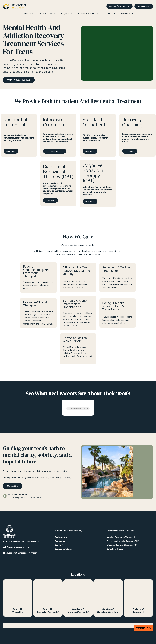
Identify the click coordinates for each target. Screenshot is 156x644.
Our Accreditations (63, 533)
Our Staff (59, 529)
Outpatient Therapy (116, 533)
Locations (108, 13)
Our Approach (61, 525)
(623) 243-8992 (12, 526)
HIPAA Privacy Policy (49, 631)
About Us (27, 13)
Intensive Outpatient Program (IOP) (122, 529)
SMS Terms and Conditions (80, 631)
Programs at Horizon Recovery (121, 515)
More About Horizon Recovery (69, 515)
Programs (65, 13)
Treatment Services (87, 13)
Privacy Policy (64, 631)
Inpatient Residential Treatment (121, 521)
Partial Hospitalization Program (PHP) (123, 525)
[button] (28, 13)
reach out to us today (57, 455)
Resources (126, 13)
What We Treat (46, 13)
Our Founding (61, 521)
